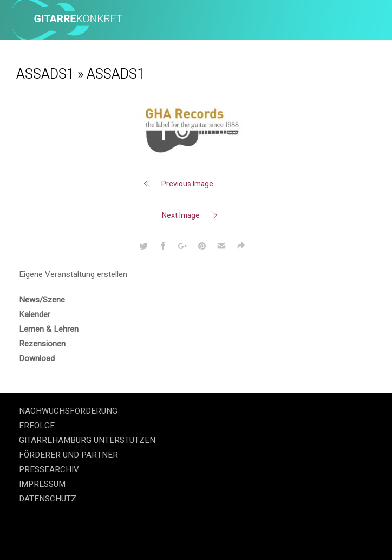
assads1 (45, 75)
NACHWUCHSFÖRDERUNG (68, 411)
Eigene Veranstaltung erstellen (73, 274)
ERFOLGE (37, 426)
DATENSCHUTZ (48, 499)
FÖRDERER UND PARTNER (68, 455)
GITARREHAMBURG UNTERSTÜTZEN (87, 440)
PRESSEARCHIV (49, 469)
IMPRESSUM (42, 484)
